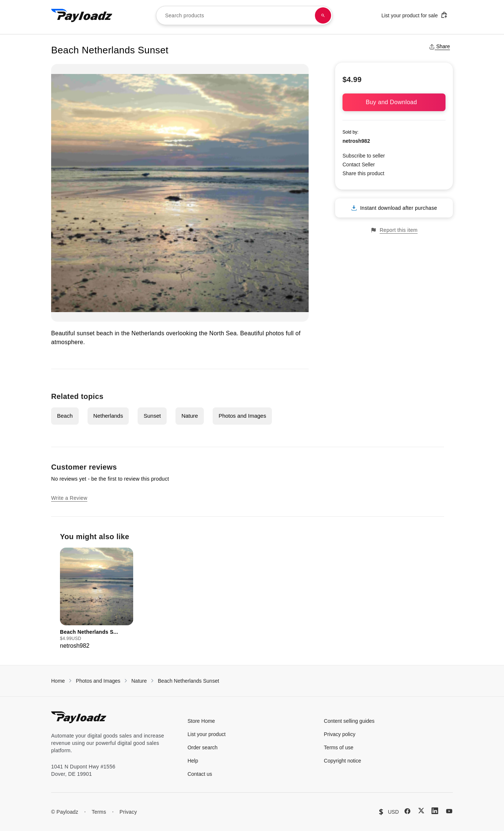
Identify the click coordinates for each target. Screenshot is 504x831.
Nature (190, 416)
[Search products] (323, 15)
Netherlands (108, 416)
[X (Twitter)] (421, 811)
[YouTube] (449, 811)
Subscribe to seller (364, 156)
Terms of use (338, 747)
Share (439, 46)
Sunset (152, 416)
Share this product (363, 173)
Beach (65, 416)
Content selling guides (349, 721)
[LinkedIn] (435, 811)
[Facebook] (407, 811)
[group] (97, 599)
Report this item (394, 230)
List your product (207, 734)
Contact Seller (359, 165)
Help (193, 761)
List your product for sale (415, 15)
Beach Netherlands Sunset (189, 681)
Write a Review (69, 498)
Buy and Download (394, 102)
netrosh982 (356, 141)
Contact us (200, 774)
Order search (203, 747)
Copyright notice (342, 761)
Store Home (201, 721)
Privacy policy (340, 734)
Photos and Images (242, 416)
